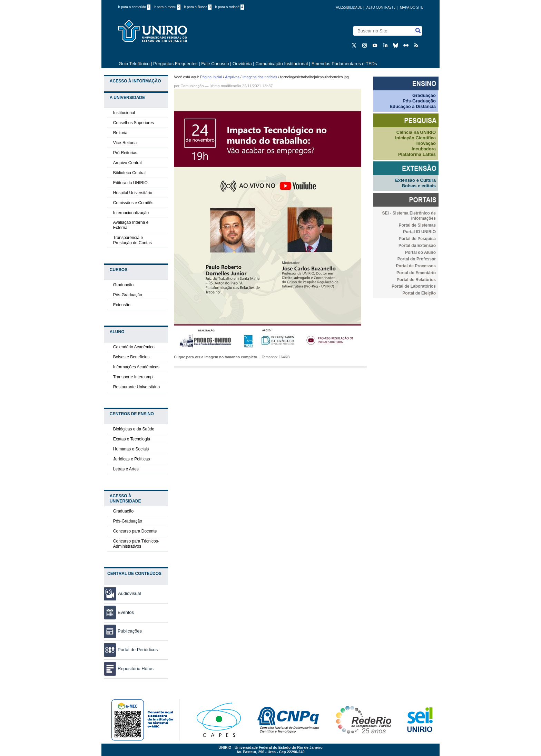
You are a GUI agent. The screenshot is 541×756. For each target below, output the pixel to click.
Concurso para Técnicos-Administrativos (136, 544)
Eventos (119, 612)
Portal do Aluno (420, 252)
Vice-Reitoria (125, 143)
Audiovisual (130, 593)
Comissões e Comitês (133, 203)
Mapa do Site (411, 7)
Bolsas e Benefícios (131, 357)
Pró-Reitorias (125, 153)
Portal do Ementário (416, 273)
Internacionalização (131, 213)
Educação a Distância (413, 106)
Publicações (123, 631)
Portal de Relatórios (416, 280)
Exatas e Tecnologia (132, 439)
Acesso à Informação (135, 81)
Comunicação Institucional (282, 64)
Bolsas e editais (419, 186)
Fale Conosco (215, 64)
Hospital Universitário (133, 193)
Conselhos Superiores (134, 123)
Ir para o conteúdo (134, 7)
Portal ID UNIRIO (419, 232)
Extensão (122, 305)
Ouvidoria (243, 64)
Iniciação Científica (415, 138)
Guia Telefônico (134, 64)
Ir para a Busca (198, 7)
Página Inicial (211, 77)
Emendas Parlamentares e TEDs (344, 64)
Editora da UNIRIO (130, 183)
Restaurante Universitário (136, 387)
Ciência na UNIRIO (416, 132)
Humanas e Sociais (131, 449)
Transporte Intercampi (133, 377)
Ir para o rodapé (229, 7)
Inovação (426, 143)
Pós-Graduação (128, 295)
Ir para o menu (167, 7)
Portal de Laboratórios (414, 286)
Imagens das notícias (260, 77)
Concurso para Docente (135, 531)
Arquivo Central (127, 163)
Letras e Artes (126, 469)
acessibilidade (349, 7)
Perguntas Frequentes (175, 64)
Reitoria (120, 133)
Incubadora (424, 149)
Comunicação (192, 86)
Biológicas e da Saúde (134, 429)
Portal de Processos (416, 266)
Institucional (124, 113)
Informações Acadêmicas (136, 367)
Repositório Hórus (129, 669)
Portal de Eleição (419, 293)
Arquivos (232, 77)
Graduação (123, 285)
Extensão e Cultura (415, 180)
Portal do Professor (417, 259)
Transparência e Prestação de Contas (132, 240)
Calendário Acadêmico (134, 347)
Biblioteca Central (129, 173)
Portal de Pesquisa (417, 239)
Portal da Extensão (417, 246)
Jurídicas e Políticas (132, 459)
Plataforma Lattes (417, 154)
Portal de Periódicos (131, 650)
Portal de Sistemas (417, 225)
